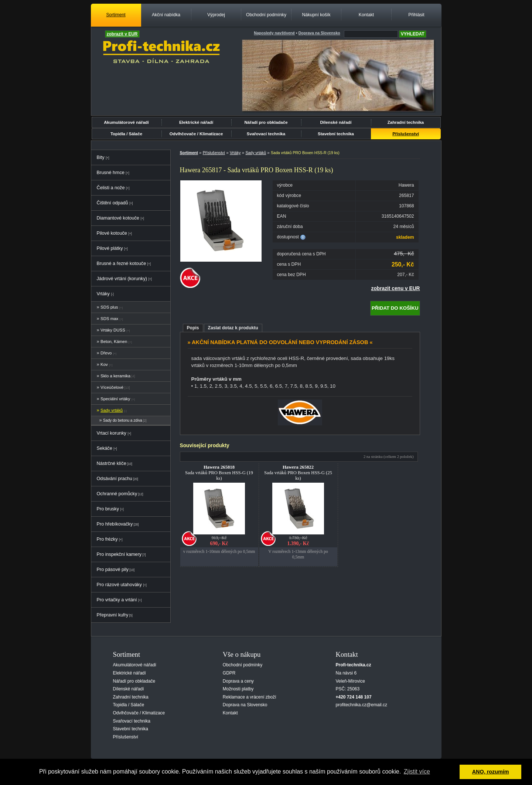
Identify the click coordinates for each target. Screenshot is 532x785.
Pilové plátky (110, 248)
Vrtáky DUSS (113, 330)
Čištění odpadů (112, 203)
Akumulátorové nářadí (126, 122)
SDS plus (109, 307)
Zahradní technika (406, 122)
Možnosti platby (238, 689)
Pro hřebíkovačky (115, 524)
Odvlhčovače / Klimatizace (196, 134)
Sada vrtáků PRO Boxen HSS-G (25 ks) (298, 473)
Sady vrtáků (112, 410)
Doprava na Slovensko (245, 705)
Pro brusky (108, 509)
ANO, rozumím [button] (491, 772)
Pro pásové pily (113, 570)
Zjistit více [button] (417, 772)
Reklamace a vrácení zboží (250, 697)
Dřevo (106, 353)
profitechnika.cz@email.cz (362, 705)
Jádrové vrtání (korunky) (122, 279)
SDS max (109, 319)
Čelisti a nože (111, 188)
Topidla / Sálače (126, 134)
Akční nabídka (166, 15)
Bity (101, 157)
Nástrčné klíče (112, 463)
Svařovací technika (266, 134)
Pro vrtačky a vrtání (117, 600)
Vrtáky (103, 294)
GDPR (229, 673)
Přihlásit (416, 15)
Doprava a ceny (238, 681)
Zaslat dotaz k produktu (233, 328)
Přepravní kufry (113, 615)
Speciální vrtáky (115, 399)
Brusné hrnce (111, 173)
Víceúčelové (112, 387)
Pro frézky (107, 539)
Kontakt (366, 15)
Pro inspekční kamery (119, 554)
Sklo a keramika (115, 376)
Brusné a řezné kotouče (122, 264)
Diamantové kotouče (118, 218)
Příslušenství (406, 134)
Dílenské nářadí (336, 122)
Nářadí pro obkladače (266, 122)
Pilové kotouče (112, 233)
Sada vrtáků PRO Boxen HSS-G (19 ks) (219, 473)
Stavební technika (336, 134)
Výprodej (216, 15)
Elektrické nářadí (196, 122)
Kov (104, 364)
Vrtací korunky (112, 433)
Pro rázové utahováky (119, 585)
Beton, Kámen (114, 341)
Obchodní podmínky (266, 15)
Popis (193, 328)
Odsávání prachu (115, 479)
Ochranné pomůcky (117, 494)
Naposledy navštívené (274, 33)
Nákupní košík (316, 15)
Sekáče (105, 448)
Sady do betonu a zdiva (123, 420)
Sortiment (116, 15)
